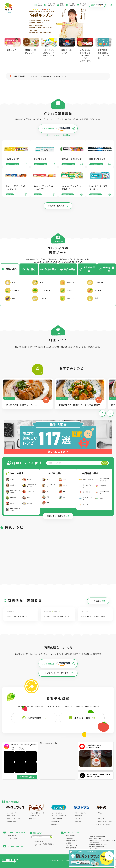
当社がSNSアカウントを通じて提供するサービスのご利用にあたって (103, 841)
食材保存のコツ (13, 836)
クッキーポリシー (95, 849)
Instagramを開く (27, 777)
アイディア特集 (13, 839)
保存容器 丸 (55, 824)
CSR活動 (68, 843)
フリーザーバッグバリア (59, 816)
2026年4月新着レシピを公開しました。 (49, 76)
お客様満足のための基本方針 (97, 836)
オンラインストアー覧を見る (58, 135)
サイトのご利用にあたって (97, 839)
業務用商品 (101, 819)
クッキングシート (34, 816)
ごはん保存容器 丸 (57, 819)
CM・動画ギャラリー (72, 5)
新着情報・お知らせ (71, 841)
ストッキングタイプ (80, 813)
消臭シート (78, 822)
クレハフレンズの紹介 (104, 825)
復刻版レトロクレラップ (14, 819)
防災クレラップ (11, 816)
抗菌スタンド (79, 819)
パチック (100, 813)
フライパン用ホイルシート (37, 813)
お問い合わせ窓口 (71, 848)
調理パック (32, 819)
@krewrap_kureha (49, 743)
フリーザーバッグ (57, 813)
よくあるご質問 (70, 836)
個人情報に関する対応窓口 (97, 847)
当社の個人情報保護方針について (99, 844)
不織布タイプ (79, 816)
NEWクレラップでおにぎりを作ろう (44, 845)
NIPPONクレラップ (12, 822)
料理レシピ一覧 (39, 841)
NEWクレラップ (11, 813)
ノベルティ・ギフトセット (105, 822)
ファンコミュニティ (71, 845)
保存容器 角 (55, 822)
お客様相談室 (70, 838)
